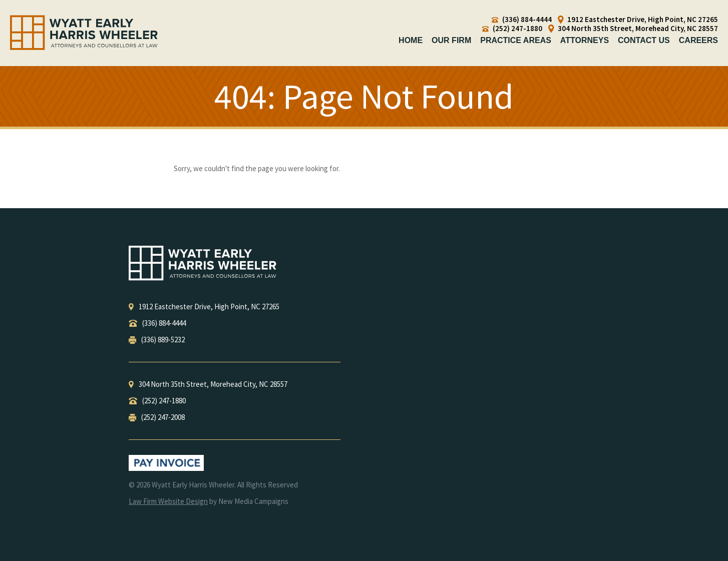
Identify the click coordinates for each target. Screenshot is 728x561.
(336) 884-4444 (522, 20)
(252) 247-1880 (512, 29)
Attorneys (585, 40)
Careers (698, 40)
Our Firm (451, 40)
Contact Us (644, 40)
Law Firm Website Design (168, 501)
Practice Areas (516, 40)
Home (411, 40)
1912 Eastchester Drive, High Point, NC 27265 (638, 20)
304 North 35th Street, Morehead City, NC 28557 (633, 29)
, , (204, 307)
